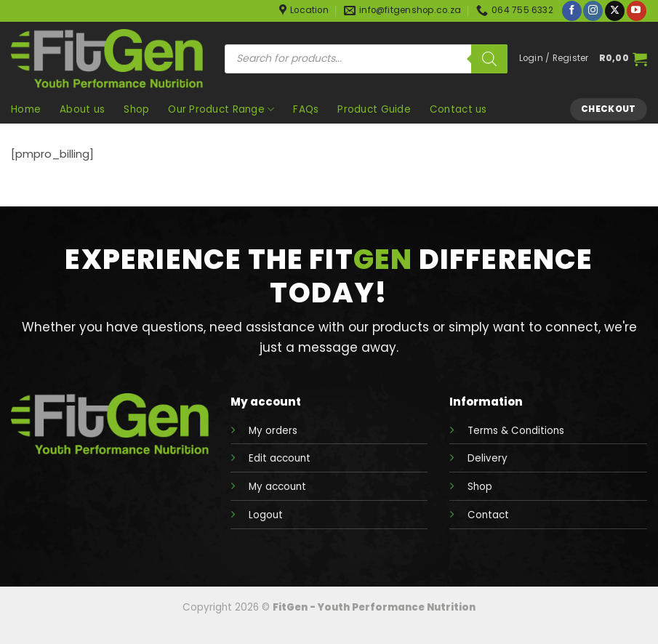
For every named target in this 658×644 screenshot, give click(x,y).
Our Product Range (221, 110)
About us (82, 109)
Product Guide (374, 109)
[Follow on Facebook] (572, 11)
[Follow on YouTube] (637, 11)
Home (26, 109)
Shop (136, 109)
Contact (488, 515)
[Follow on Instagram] (593, 11)
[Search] (489, 59)
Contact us (458, 109)
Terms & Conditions (516, 431)
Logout (266, 515)
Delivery (488, 458)
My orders (273, 431)
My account (277, 487)
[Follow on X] (615, 11)
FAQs (306, 109)
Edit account (280, 458)
